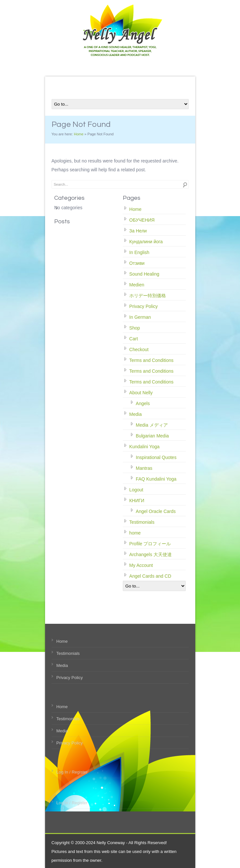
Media (136, 414)
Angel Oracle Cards (156, 511)
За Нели (138, 231)
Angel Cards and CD (150, 576)
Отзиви (137, 263)
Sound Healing (144, 274)
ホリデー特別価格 (148, 296)
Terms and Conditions (151, 360)
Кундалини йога (146, 242)
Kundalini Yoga (144, 447)
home (135, 533)
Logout (136, 490)
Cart (134, 339)
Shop (135, 328)
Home (79, 134)
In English (139, 252)
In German (140, 317)
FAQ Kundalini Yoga (156, 479)
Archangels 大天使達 (151, 554)
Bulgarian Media (152, 436)
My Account (141, 565)
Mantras (144, 468)
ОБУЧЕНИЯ (142, 220)
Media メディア (152, 425)
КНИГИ (137, 501)
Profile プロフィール (150, 544)
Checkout (139, 349)
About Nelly (141, 393)
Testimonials (142, 522)
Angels (143, 403)
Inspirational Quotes (156, 457)
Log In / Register (72, 772)
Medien (137, 285)
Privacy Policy (144, 306)
